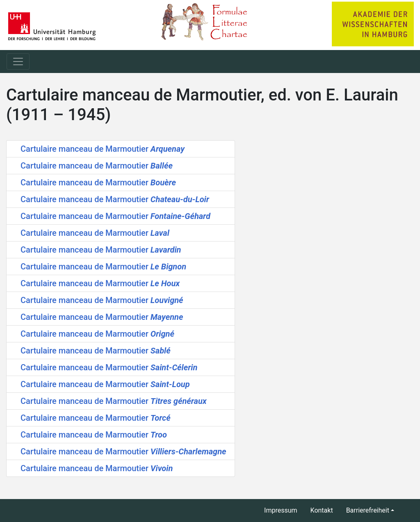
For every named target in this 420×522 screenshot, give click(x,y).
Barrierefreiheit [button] (368, 510)
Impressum (281, 510)
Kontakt (322, 510)
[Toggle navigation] (18, 62)
